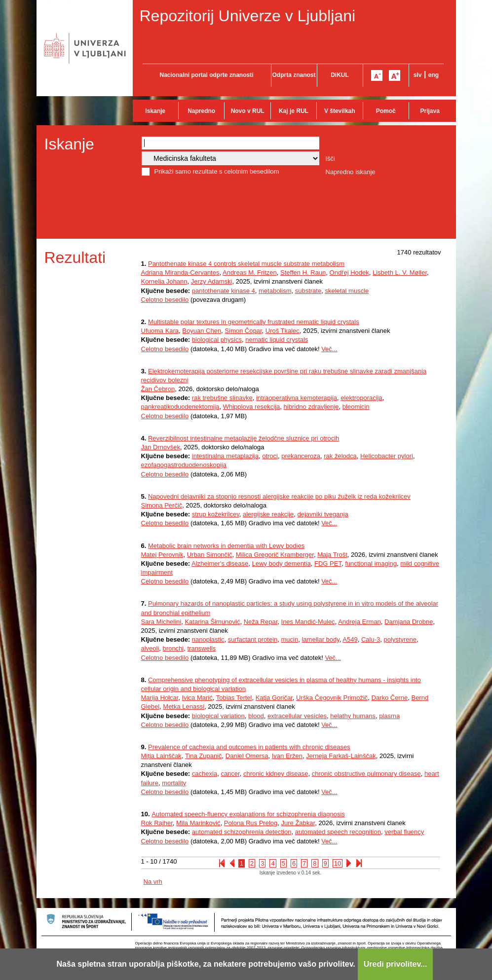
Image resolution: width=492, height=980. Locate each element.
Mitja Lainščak (161, 756)
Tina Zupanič (204, 756)
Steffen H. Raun (303, 272)
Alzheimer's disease (220, 563)
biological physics (217, 340)
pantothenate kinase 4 (224, 291)
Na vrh (153, 882)
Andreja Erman (360, 622)
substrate (308, 291)
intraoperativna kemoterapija (297, 398)
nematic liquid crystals (277, 340)
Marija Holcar (160, 698)
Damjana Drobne (409, 622)
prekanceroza (301, 456)
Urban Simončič (210, 555)
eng (434, 75)
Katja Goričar (274, 698)
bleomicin (356, 407)
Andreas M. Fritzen (250, 272)
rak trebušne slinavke (222, 398)
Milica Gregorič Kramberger (275, 555)
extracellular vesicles (297, 716)
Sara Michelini (161, 622)
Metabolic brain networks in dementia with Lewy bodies (226, 546)
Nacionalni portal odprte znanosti (206, 75)
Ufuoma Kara (160, 331)
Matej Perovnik (162, 555)
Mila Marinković (198, 823)
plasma (389, 716)
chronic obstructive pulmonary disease (366, 774)
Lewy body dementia (282, 563)
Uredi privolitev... (396, 964)
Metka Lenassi (184, 707)
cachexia (205, 774)
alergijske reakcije (268, 514)
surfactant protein (253, 639)
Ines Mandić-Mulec (308, 622)
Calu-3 (371, 639)
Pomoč (386, 111)
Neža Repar (261, 622)
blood (256, 716)
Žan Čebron (158, 389)
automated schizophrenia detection (242, 832)
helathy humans (353, 716)
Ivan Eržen (287, 756)
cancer (230, 774)
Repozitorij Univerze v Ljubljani (248, 16)
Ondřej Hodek (349, 272)
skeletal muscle (347, 291)
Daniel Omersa (247, 756)
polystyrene (400, 639)
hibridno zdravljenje (311, 407)
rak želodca (340, 456)
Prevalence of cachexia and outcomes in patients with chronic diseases (249, 747)
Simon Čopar (243, 331)
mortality (174, 783)
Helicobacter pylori (387, 456)
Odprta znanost (294, 75)
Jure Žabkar (298, 823)
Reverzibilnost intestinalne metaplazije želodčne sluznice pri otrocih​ (244, 438)
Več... (329, 349)
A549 (350, 639)
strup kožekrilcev (216, 514)
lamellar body (320, 639)
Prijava (430, 111)
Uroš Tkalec (283, 331)
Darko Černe (390, 698)
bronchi (173, 648)
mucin (290, 639)
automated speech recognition (338, 832)
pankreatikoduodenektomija (180, 407)
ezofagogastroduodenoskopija (184, 465)
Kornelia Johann (164, 281)
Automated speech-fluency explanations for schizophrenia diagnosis (248, 814)
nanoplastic (208, 639)
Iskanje (155, 111)
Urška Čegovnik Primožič (332, 698)
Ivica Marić (197, 698)
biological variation (218, 716)
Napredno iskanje (351, 172)
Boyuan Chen (202, 331)
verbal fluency (404, 832)
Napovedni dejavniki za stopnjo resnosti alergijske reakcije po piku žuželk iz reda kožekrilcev (279, 496)
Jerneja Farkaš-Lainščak (341, 756)
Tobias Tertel (234, 698)
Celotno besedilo (165, 300)
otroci (270, 456)
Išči (331, 159)
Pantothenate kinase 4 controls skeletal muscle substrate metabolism (246, 264)
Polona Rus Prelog (251, 823)
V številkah (340, 111)
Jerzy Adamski (212, 281)
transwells (201, 648)
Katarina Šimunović (212, 622)
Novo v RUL (248, 111)
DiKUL (340, 75)
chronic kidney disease (276, 774)
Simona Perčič (162, 505)
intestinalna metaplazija (225, 456)
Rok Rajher (157, 823)
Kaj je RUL (294, 111)
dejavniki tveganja (322, 514)
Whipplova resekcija (252, 407)
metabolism (275, 291)
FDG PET (328, 563)
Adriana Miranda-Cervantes (180, 272)
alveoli (150, 648)
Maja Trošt (332, 555)
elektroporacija (361, 398)
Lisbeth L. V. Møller (400, 272)
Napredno (201, 111)
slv (418, 75)
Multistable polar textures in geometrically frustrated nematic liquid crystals (254, 322)
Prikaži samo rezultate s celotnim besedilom (217, 171)
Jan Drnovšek (161, 447)
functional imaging (371, 563)
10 (338, 863)
